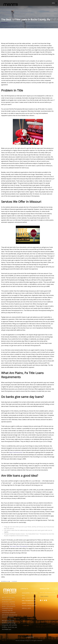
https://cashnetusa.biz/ (16, 452)
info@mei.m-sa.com (30, 601)
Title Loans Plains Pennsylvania (18, 546)
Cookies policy (30, 637)
